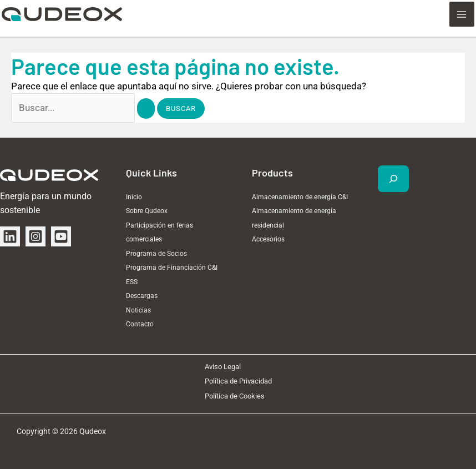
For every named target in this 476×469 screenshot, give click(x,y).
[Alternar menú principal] (464, 13)
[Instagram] (36, 236)
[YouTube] (61, 236)
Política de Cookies (235, 395)
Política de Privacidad (238, 381)
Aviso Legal (223, 366)
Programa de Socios (156, 253)
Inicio (134, 196)
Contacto (140, 324)
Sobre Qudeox (147, 211)
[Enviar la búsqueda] (146, 108)
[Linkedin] (10, 236)
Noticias (138, 310)
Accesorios (268, 239)
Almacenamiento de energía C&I (300, 196)
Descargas (142, 296)
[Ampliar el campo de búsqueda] (393, 178)
